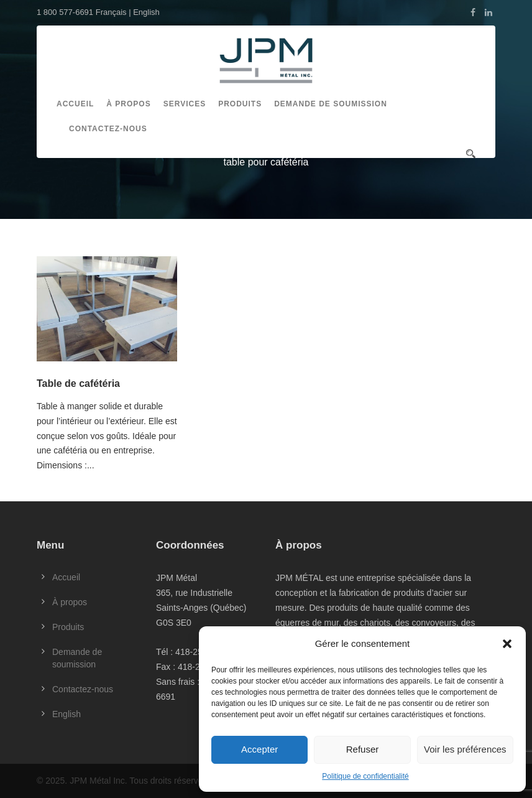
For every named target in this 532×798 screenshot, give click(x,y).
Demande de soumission (331, 104)
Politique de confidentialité (365, 776)
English (146, 12)
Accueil (75, 104)
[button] (507, 644)
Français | (114, 12)
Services (185, 104)
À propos (128, 104)
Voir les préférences (465, 749)
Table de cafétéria (78, 383)
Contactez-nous (108, 129)
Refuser (363, 749)
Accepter (259, 749)
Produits (240, 104)
